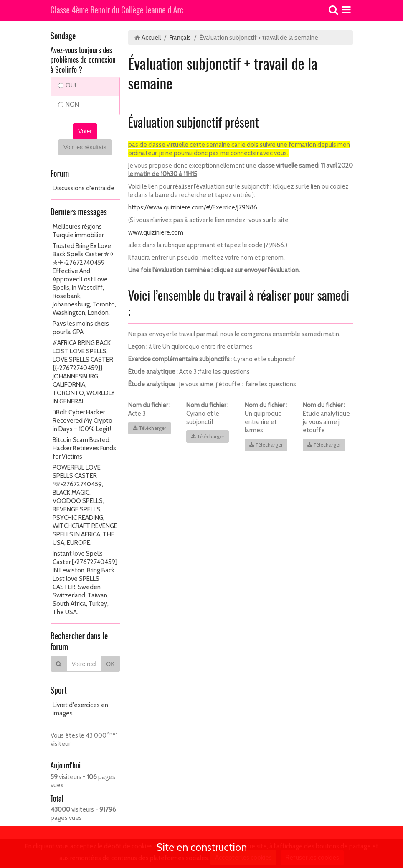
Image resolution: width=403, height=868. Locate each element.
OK (110, 664)
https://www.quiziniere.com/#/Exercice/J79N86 (193, 207)
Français (180, 38)
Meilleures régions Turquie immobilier (78, 231)
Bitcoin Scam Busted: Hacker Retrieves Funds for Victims (84, 448)
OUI (67, 85)
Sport (59, 690)
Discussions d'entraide (84, 188)
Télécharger (150, 428)
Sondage (63, 36)
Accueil (151, 38)
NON (68, 105)
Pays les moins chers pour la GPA (81, 328)
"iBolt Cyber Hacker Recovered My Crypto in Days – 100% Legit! (82, 421)
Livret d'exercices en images (80, 709)
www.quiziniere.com (156, 232)
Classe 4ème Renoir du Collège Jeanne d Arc (117, 10)
